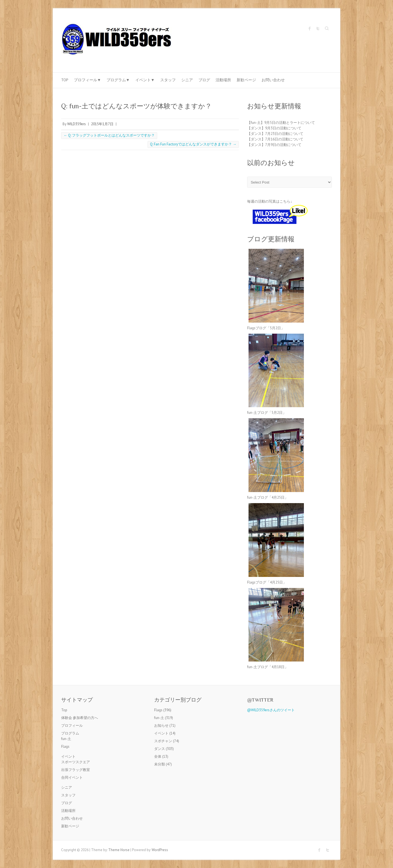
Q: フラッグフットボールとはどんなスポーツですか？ (109, 135)
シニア (187, 80)
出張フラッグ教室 (76, 770)
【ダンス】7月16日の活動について (275, 139)
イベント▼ (145, 80)
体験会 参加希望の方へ (80, 718)
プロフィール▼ (87, 80)
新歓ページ (246, 80)
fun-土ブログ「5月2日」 (267, 413)
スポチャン (163, 741)
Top (65, 80)
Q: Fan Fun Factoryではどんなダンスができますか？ (193, 144)
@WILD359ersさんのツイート (271, 710)
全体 (158, 756)
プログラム (70, 733)
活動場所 (223, 80)
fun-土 (66, 739)
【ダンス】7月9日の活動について (274, 145)
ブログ (204, 80)
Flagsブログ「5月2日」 (266, 328)
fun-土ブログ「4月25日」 (268, 497)
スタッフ (168, 80)
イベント (68, 756)
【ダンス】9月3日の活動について (274, 128)
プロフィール (72, 725)
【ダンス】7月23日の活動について (275, 134)
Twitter (318, 28)
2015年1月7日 (102, 124)
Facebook (310, 28)
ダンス (160, 749)
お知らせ (161, 725)
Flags (65, 747)
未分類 (160, 764)
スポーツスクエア (76, 762)
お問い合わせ (273, 80)
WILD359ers (77, 124)
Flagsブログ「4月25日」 (267, 582)
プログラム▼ (118, 80)
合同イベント (72, 777)
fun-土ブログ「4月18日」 (268, 667)
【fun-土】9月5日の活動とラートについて (281, 123)
